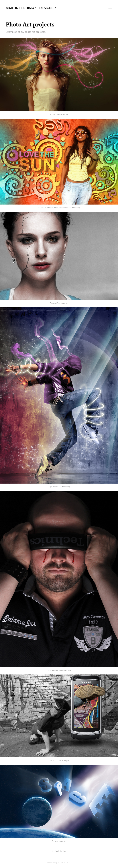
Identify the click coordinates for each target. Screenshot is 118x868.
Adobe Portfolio (64, 862)
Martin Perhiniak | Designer (31, 8)
